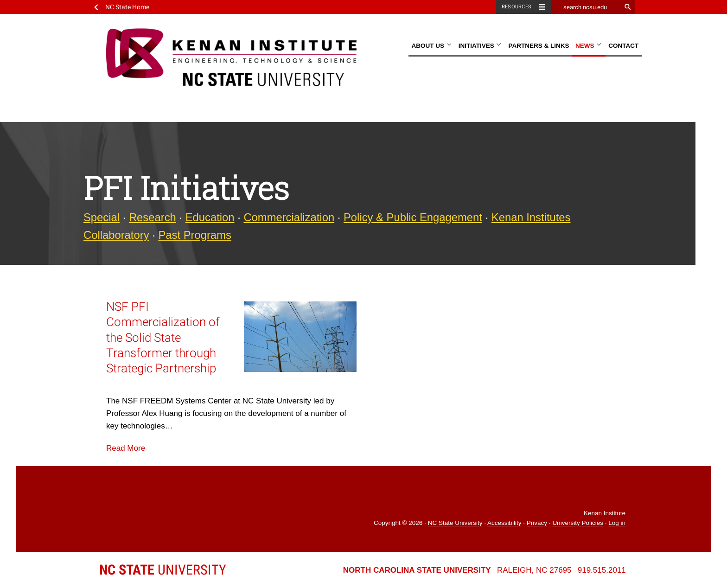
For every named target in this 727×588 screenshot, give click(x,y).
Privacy (537, 523)
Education (210, 217)
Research (153, 217)
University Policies (578, 523)
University (163, 570)
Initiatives (480, 46)
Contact (623, 46)
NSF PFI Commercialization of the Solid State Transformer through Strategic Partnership (163, 337)
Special (102, 217)
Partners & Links (539, 46)
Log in (617, 523)
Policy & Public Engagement (413, 217)
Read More (126, 448)
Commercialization (289, 217)
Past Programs (195, 235)
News (589, 46)
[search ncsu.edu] (586, 7)
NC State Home (127, 7)
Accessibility (504, 523)
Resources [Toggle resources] (517, 7)
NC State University (455, 523)
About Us (432, 46)
